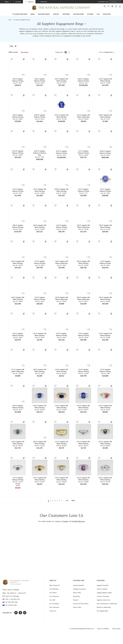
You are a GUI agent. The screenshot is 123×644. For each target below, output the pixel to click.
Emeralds (18, 2)
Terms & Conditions (103, 629)
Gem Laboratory (54, 607)
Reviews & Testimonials (104, 607)
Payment (76, 600)
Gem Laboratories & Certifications (107, 604)
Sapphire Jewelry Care (103, 600)
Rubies (7, 2)
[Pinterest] (16, 613)
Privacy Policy (77, 607)
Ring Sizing (76, 596)
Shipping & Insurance (80, 589)
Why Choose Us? (55, 585)
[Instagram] (25, 613)
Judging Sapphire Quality (104, 593)
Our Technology (54, 604)
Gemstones (44, 2)
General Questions (79, 585)
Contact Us (53, 611)
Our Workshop (54, 589)
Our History (53, 593)
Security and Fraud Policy (81, 604)
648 (67, 501)
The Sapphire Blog (102, 611)
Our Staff (52, 600)
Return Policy (77, 593)
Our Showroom (54, 596)
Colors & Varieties (102, 589)
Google (65, 521)
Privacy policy (116, 629)
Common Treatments (103, 596)
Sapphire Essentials (102, 585)
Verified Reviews (78, 521)
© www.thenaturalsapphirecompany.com (82, 629)
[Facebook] (20, 613)
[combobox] (109, 52)
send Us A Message (12, 596)
